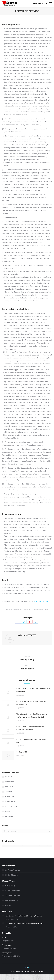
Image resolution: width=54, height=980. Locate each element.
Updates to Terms (11, 900)
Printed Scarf (10, 797)
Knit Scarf (8, 792)
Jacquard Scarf (10, 802)
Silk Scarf (8, 777)
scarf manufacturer (41, 601)
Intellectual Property (12, 891)
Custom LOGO (22, 752)
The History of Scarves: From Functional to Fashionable (24, 924)
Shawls (7, 811)
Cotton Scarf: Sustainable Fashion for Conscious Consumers (30, 728)
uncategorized (17, 610)
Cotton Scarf (9, 782)
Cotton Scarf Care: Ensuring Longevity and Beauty (32, 741)
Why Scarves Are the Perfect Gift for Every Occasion (24, 916)
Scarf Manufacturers (12, 870)
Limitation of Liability (12, 895)
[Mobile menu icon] (50, 3)
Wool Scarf (9, 787)
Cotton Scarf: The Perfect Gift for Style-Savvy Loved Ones (33, 690)
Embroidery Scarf (11, 806)
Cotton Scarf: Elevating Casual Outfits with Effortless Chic (32, 703)
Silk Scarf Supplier (11, 875)
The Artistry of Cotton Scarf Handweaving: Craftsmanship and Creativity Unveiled (32, 716)
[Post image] (8, 692)
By (29, 610)
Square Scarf (9, 816)
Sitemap (8, 905)
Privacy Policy (10, 886)
